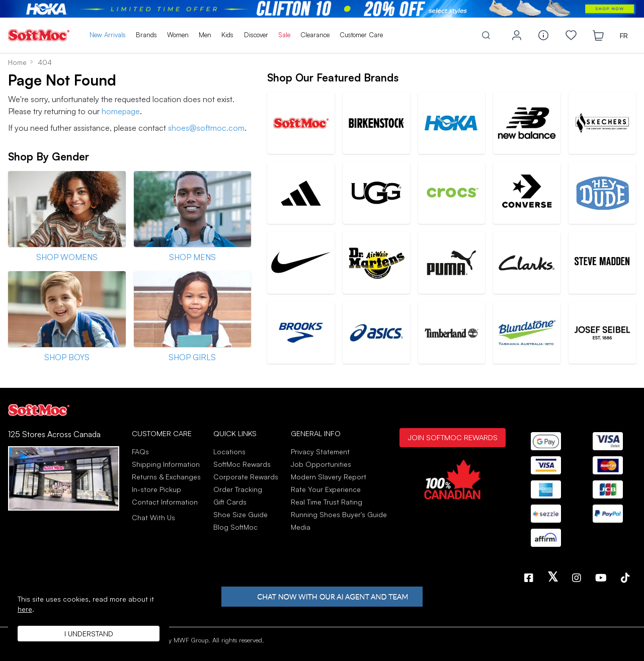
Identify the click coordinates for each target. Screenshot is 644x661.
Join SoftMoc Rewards (453, 437)
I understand (89, 634)
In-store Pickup (156, 489)
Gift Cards (230, 502)
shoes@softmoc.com (206, 128)
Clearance (315, 35)
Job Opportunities (321, 464)
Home (17, 62)
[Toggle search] (486, 35)
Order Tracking (238, 489)
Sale (284, 35)
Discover (256, 35)
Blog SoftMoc (235, 527)
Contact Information (165, 502)
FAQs (140, 451)
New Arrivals (108, 35)
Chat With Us (153, 518)
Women (178, 35)
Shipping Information (166, 464)
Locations (229, 451)
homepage (121, 111)
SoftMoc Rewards (242, 464)
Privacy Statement (320, 451)
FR (624, 35)
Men (205, 35)
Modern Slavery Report (329, 477)
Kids (227, 35)
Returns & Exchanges (166, 477)
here (25, 609)
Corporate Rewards (246, 477)
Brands (146, 35)
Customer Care (361, 35)
